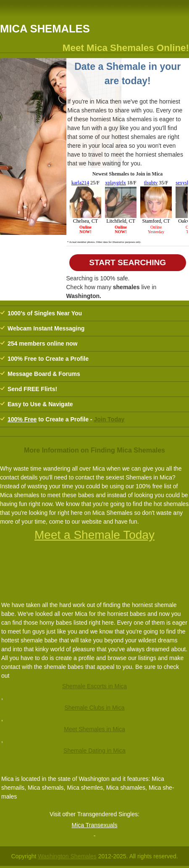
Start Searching (127, 262)
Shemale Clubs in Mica (94, 708)
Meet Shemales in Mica (94, 729)
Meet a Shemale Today (94, 535)
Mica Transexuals (95, 825)
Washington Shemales (67, 856)
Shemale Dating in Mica (94, 751)
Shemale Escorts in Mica (94, 686)
